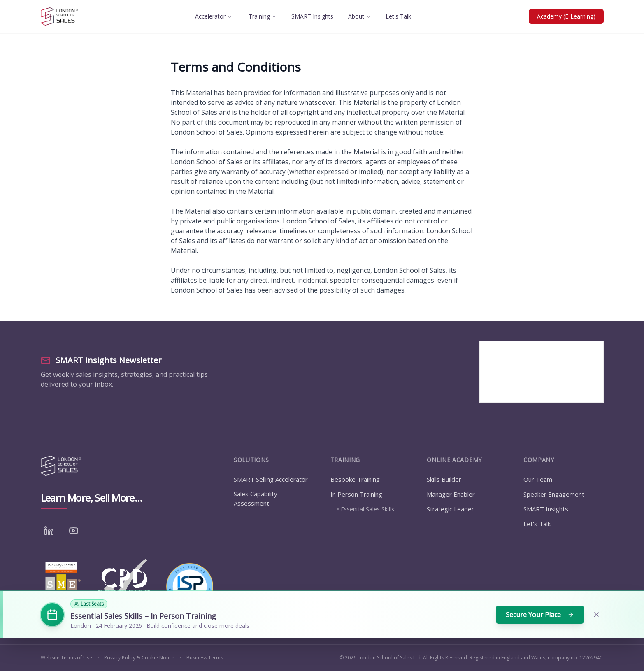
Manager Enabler (451, 494)
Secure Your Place (540, 615)
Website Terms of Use (66, 658)
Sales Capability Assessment (256, 498)
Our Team (538, 479)
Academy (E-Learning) (566, 16)
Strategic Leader (450, 509)
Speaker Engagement (554, 494)
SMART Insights (312, 16)
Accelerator (214, 16)
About (359, 16)
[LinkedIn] (49, 531)
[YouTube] (74, 531)
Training (263, 16)
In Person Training (356, 494)
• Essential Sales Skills (366, 509)
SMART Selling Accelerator (271, 479)
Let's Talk (398, 16)
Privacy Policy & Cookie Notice (139, 658)
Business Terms (205, 658)
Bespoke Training (355, 479)
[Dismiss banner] (596, 615)
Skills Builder (444, 479)
